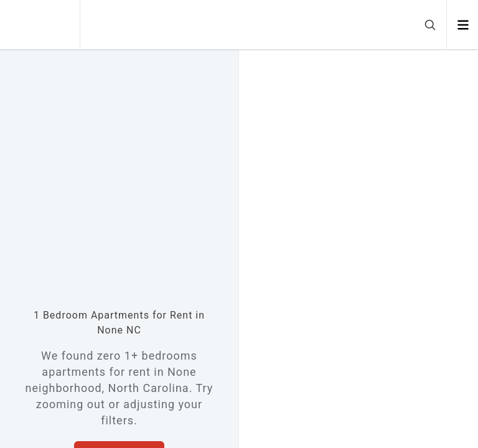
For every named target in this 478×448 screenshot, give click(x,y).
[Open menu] (463, 25)
